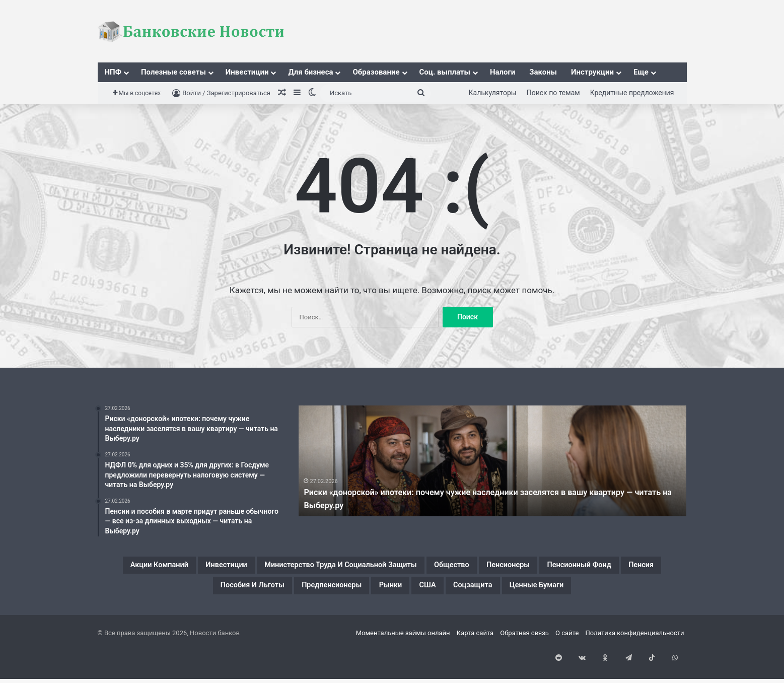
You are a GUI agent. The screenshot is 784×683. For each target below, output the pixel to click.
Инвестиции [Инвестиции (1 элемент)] (252, 567)
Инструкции (592, 72)
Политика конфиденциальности (635, 665)
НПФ (113, 72)
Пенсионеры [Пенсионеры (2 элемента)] (631, 567)
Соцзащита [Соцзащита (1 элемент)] (627, 591)
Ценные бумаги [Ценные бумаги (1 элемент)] (392, 616)
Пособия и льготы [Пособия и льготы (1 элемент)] (338, 591)
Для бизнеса (310, 72)
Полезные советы (173, 72)
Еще (641, 72)
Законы (543, 72)
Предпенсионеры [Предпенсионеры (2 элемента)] (444, 591)
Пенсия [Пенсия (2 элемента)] (256, 591)
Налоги (503, 72)
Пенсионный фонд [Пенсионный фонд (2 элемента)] (174, 591)
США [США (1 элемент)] (569, 591)
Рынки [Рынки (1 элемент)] (521, 591)
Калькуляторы (493, 93)
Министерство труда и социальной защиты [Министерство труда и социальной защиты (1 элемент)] (407, 567)
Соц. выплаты (445, 72)
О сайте (567, 665)
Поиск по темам (553, 93)
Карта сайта (475, 665)
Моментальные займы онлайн (403, 665)
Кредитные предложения (632, 93)
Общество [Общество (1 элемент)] (557, 567)
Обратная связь (524, 665)
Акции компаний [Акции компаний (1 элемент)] (163, 567)
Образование (376, 72)
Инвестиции (247, 72)
